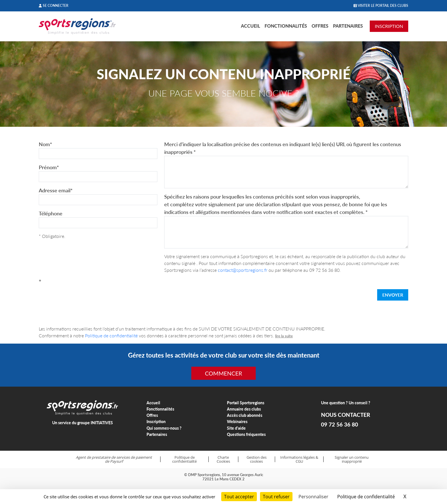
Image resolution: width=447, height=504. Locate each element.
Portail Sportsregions (246, 403)
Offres (320, 26)
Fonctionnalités (286, 26)
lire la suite (284, 336)
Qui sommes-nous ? (164, 428)
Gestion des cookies (257, 459)
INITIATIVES (102, 423)
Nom (45, 144)
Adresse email (56, 190)
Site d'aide (236, 428)
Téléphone (51, 213)
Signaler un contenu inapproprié (352, 459)
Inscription (156, 422)
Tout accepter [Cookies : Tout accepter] (239, 497)
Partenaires (348, 26)
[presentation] (82, 296)
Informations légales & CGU (299, 459)
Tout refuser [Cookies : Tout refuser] (276, 497)
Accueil (250, 26)
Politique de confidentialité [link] (366, 497)
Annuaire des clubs (244, 409)
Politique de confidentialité (111, 335)
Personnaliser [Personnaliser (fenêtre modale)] (313, 497)
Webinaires (237, 422)
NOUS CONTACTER (346, 415)
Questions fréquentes (246, 434)
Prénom (49, 167)
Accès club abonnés (245, 415)
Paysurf (116, 461)
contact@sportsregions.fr (243, 270)
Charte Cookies (223, 459)
